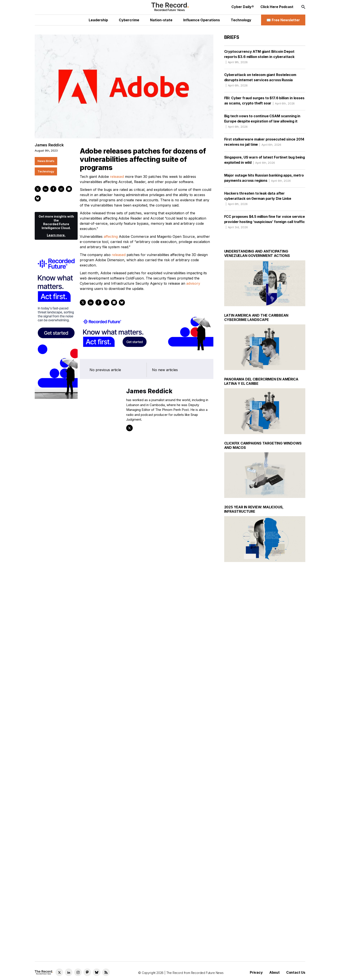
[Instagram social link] (78, 972)
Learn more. (56, 235)
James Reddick (49, 145)
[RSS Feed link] (106, 972)
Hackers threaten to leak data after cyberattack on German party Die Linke (258, 198)
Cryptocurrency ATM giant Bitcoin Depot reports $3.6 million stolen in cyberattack (259, 57)
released (117, 177)
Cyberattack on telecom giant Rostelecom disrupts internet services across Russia (260, 80)
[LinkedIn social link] (69, 972)
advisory (193, 283)
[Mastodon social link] (87, 972)
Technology (46, 171)
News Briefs (46, 161)
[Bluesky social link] (97, 972)
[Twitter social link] (59, 972)
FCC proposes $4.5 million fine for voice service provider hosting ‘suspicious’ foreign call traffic (265, 222)
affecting (111, 236)
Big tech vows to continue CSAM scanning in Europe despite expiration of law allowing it (262, 121)
